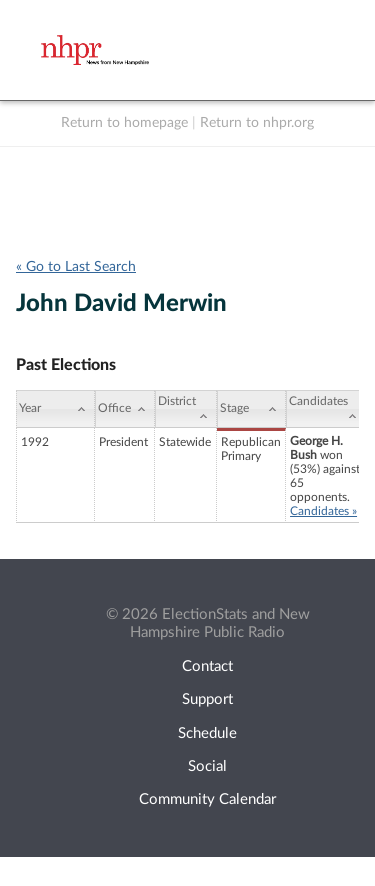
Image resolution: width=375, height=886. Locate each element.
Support (207, 699)
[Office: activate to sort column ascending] (125, 409)
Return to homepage (124, 123)
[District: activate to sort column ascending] (186, 409)
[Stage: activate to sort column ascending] (251, 409)
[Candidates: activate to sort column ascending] (326, 409)
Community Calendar (207, 799)
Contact (207, 666)
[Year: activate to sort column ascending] (55, 409)
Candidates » (323, 511)
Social (207, 766)
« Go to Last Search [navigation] (76, 267)
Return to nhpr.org (257, 123)
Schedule (207, 733)
